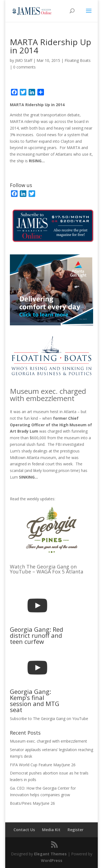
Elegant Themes (50, 854)
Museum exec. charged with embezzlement (48, 395)
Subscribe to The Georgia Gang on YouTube (49, 719)
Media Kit (51, 830)
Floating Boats (78, 60)
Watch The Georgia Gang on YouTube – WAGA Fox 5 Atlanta (47, 569)
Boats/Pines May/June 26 (32, 803)
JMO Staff (24, 60)
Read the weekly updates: (33, 499)
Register (76, 830)
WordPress (52, 860)
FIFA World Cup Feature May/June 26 (43, 765)
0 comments (24, 67)
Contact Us (24, 830)
